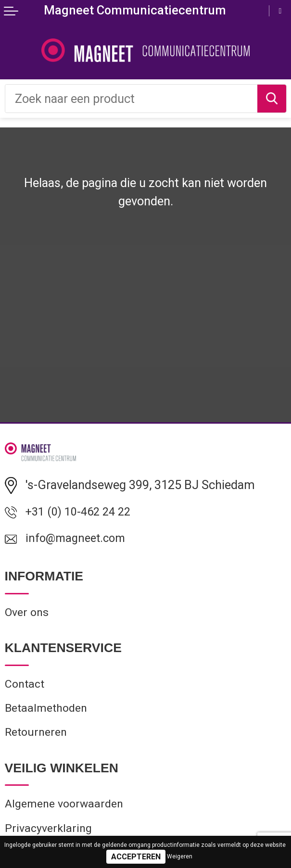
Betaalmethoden (48, 714)
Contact (25, 688)
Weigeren (180, 856)
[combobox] (131, 99)
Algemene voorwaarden (68, 812)
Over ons (28, 616)
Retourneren (38, 740)
